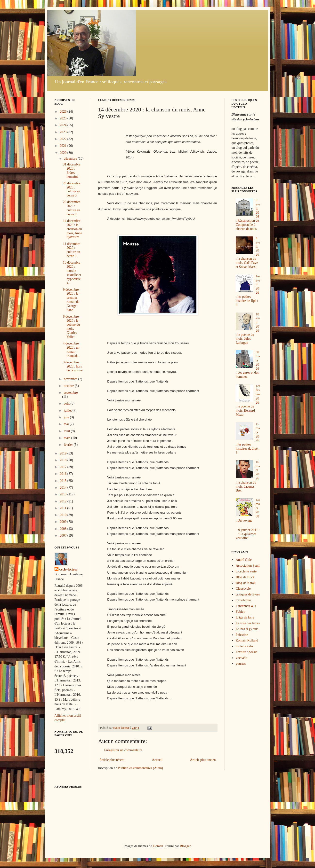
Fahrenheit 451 (246, 606)
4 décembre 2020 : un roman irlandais (71, 349)
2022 (64, 139)
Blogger (185, 846)
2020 (64, 153)
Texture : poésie (246, 652)
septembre (71, 393)
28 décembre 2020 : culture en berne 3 (72, 189)
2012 (64, 501)
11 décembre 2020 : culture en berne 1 (71, 250)
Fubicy (240, 612)
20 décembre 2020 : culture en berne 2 (72, 208)
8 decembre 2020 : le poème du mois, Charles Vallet (71, 327)
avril (67, 431)
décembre (71, 159)
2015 (64, 481)
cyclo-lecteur (69, 569)
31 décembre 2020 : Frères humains (72, 170)
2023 (64, 132)
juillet (68, 411)
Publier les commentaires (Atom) (140, 768)
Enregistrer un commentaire (123, 750)
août (67, 403)
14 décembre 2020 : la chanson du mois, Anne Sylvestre (72, 229)
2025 (64, 118)
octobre (69, 386)
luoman (158, 846)
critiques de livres (248, 594)
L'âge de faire (245, 617)
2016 (64, 474)
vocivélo (242, 658)
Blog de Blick (245, 577)
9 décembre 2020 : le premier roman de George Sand (71, 300)
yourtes (241, 664)
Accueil (157, 760)
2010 (64, 515)
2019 (64, 453)
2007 (64, 536)
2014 (64, 488)
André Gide (244, 560)
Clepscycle (243, 589)
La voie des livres (248, 623)
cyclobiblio (243, 600)
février (69, 445)
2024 (64, 125)
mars (68, 438)
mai (67, 424)
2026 (64, 112)
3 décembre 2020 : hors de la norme (73, 366)
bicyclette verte (246, 571)
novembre (71, 379)
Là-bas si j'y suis (247, 629)
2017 (64, 467)
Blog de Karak (246, 583)
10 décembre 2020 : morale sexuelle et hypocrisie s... (72, 273)
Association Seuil (248, 566)
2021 (64, 146)
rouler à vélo (244, 646)
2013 (64, 494)
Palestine (242, 635)
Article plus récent (112, 760)
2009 (64, 522)
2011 (63, 508)
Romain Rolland (247, 640)
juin (67, 417)
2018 (64, 460)
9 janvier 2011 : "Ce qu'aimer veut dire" (248, 534)
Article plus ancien (203, 760)
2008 (64, 529)
